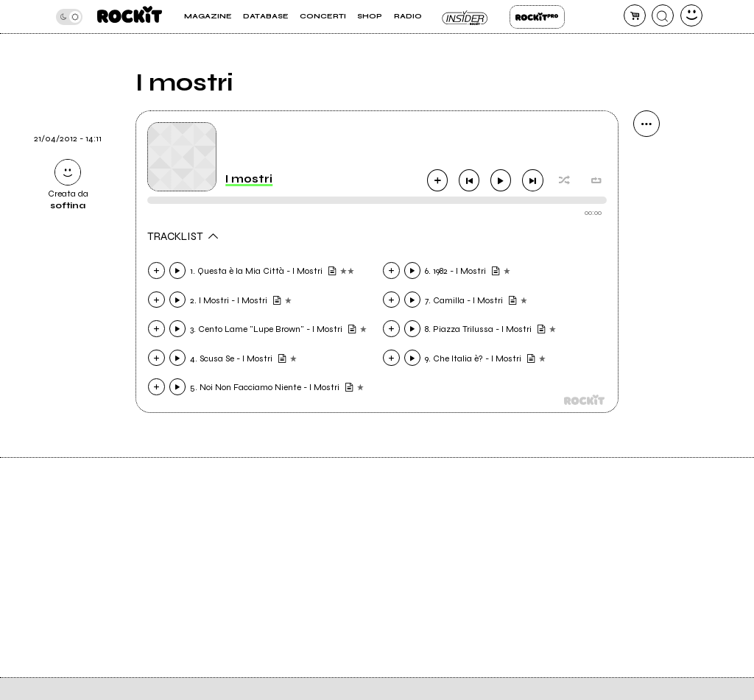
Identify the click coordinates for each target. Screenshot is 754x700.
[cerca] (663, 15)
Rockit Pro (537, 17)
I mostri (249, 179)
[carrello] (635, 15)
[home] (130, 17)
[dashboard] (691, 15)
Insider (466, 17)
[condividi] (646, 124)
